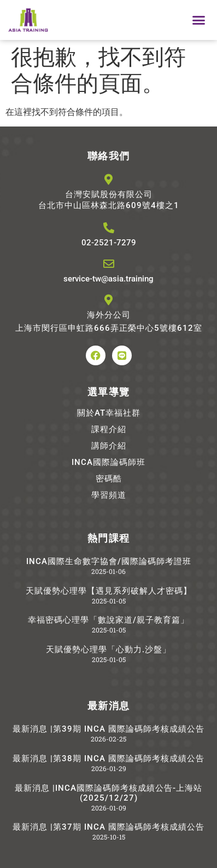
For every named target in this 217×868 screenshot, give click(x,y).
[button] (198, 20)
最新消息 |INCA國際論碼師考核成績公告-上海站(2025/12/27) (108, 793)
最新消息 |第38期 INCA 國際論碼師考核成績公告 (108, 758)
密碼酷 (109, 479)
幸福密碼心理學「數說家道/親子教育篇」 (108, 620)
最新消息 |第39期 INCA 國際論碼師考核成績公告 (108, 729)
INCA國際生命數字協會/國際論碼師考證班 (109, 561)
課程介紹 (109, 429)
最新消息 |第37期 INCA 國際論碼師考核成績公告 (108, 827)
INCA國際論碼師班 (108, 462)
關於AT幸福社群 (109, 413)
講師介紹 (109, 446)
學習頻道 (109, 495)
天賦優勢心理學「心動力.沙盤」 (108, 649)
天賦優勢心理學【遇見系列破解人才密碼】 (109, 591)
